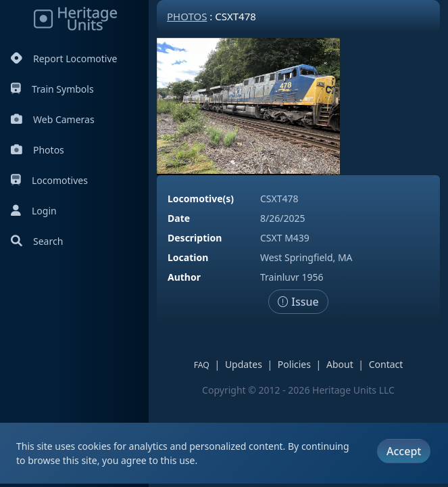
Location (188, 257)
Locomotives (49, 180)
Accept (404, 451)
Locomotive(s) (201, 199)
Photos (38, 150)
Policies (294, 364)
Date (179, 218)
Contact (386, 364)
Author (184, 277)
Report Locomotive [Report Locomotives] (64, 59)
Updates (244, 364)
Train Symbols (52, 89)
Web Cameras (53, 119)
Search (37, 241)
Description (195, 238)
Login (34, 211)
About (340, 364)
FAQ (202, 365)
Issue (298, 302)
